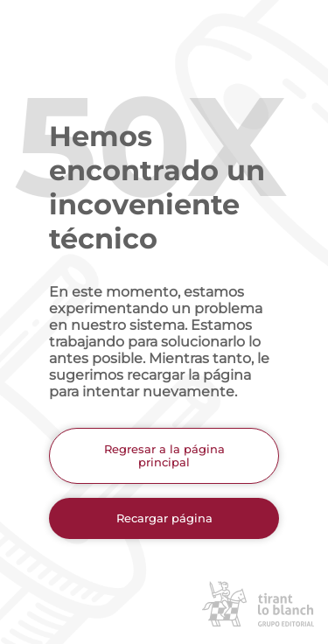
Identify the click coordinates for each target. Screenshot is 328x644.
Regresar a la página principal (164, 456)
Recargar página (164, 518)
